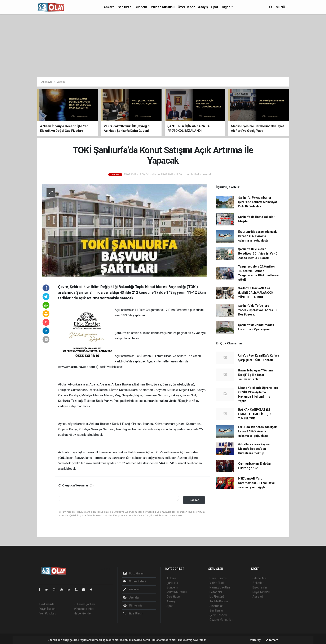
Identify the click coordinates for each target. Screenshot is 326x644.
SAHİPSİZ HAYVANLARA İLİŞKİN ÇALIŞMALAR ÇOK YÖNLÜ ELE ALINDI (256, 293)
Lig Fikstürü (217, 597)
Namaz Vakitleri (220, 587)
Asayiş (203, 7)
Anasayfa (47, 82)
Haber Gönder (83, 613)
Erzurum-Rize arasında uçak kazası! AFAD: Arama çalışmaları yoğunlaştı (257, 236)
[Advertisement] (163, 46)
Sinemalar (216, 606)
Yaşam (61, 82)
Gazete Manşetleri (221, 620)
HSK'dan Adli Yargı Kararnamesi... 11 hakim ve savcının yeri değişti (256, 483)
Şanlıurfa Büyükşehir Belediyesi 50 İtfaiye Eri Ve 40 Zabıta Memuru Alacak (258, 253)
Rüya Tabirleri (261, 592)
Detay (255, 640)
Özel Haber (186, 7)
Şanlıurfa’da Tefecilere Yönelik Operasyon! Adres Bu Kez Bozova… (258, 310)
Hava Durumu (218, 578)
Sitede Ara (259, 578)
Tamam (272, 640)
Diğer (226, 7)
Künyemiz (133, 605)
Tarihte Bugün (219, 601)
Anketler (258, 583)
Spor (215, 7)
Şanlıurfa (124, 7)
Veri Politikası (48, 613)
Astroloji (258, 597)
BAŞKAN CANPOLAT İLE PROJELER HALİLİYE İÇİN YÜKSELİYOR (255, 414)
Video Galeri (135, 581)
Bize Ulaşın (133, 613)
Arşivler (131, 597)
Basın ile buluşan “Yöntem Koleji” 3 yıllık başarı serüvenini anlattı (255, 375)
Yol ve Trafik (217, 583)
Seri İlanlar (216, 610)
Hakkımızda (47, 604)
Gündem (141, 7)
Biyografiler (260, 587)
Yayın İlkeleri (47, 609)
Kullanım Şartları (84, 604)
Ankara (109, 7)
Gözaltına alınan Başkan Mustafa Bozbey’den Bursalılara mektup (254, 449)
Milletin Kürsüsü (162, 7)
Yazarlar (132, 589)
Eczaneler (216, 592)
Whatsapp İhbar (84, 609)
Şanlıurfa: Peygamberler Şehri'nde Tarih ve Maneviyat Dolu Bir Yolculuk (258, 202)
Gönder (194, 500)
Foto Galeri (134, 573)
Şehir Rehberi (218, 615)
